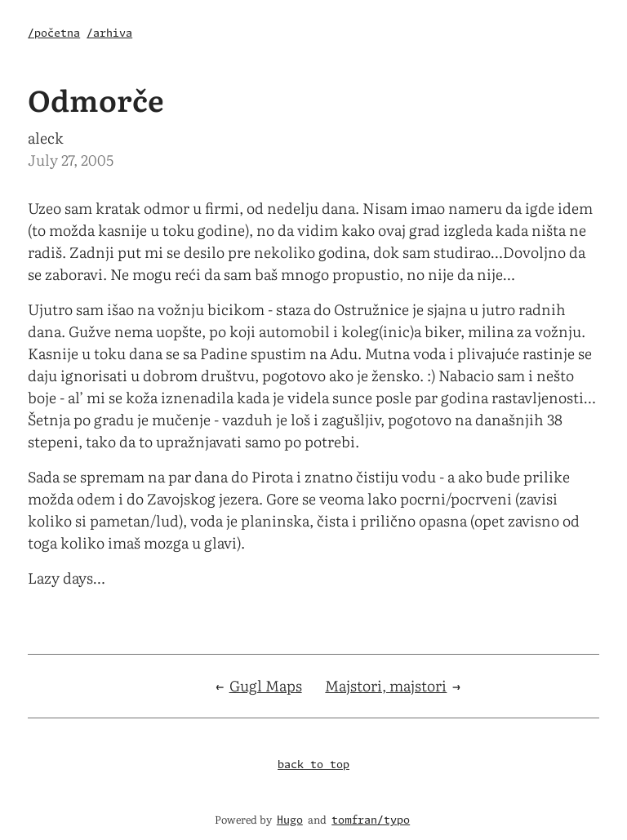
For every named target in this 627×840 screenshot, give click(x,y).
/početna (54, 34)
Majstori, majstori (386, 685)
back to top (313, 765)
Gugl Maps (266, 685)
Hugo (290, 821)
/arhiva (109, 34)
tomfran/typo (371, 821)
